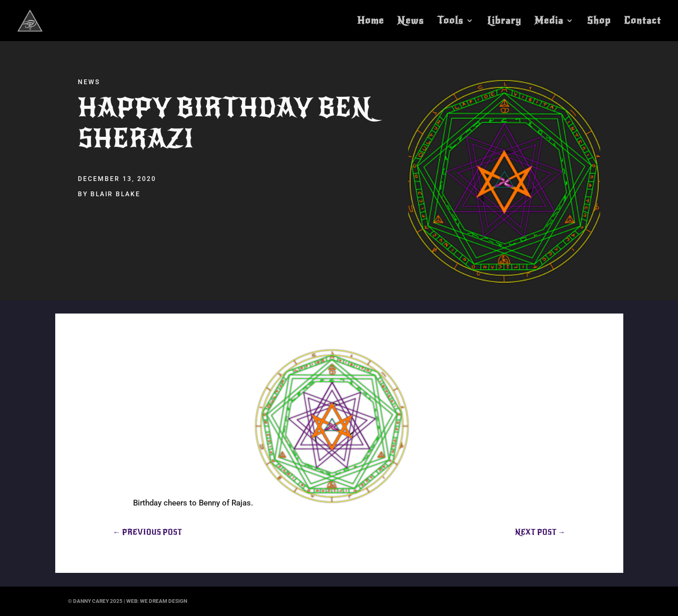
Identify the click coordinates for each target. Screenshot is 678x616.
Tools (450, 22)
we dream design (164, 601)
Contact (642, 22)
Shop (599, 22)
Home (371, 22)
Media (549, 22)
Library (504, 22)
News (411, 22)
